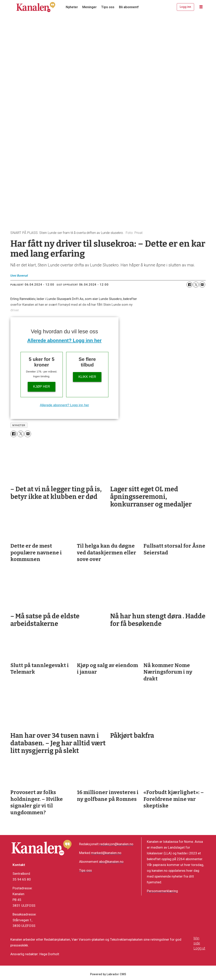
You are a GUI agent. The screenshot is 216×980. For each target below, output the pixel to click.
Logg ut (199, 948)
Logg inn (185, 7)
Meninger (89, 7)
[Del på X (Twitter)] (196, 285)
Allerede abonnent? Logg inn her (64, 340)
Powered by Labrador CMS (108, 974)
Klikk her (87, 377)
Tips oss (108, 7)
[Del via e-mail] (202, 285)
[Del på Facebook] (189, 285)
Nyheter (72, 7)
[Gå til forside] (36, 7)
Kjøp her (42, 387)
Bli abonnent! (129, 7)
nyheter (19, 425)
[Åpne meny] (201, 7)
